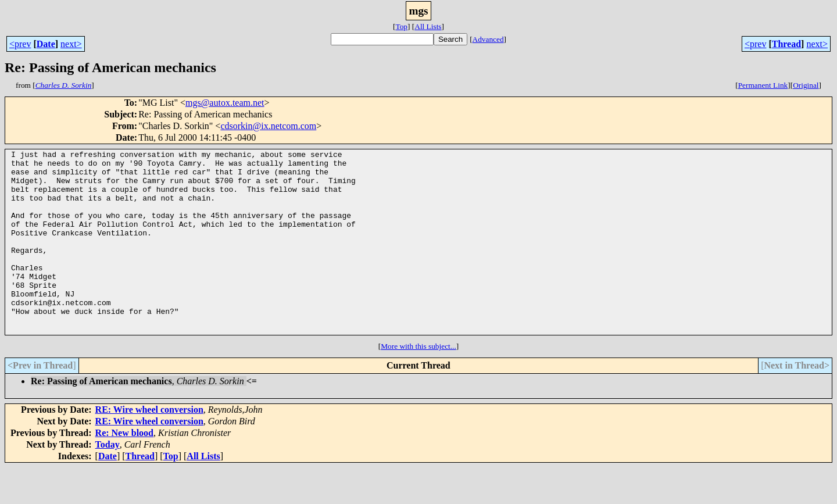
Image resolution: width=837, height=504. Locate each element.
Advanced (488, 39)
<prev (20, 44)
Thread (786, 44)
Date (46, 44)
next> (71, 44)
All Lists (428, 26)
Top (401, 26)
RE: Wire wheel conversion (149, 446)
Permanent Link (763, 85)
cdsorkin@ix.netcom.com (268, 126)
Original (806, 85)
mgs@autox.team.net (225, 103)
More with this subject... (419, 383)
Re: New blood (124, 469)
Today (108, 481)
